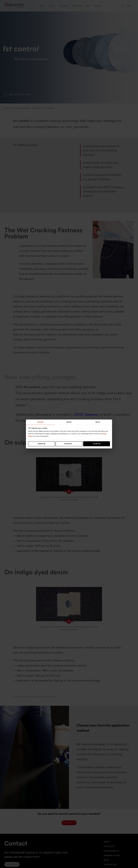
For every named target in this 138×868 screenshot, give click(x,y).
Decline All (42, 444)
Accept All (97, 444)
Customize (69, 444)
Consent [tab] (40, 422)
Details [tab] (69, 422)
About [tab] (98, 422)
